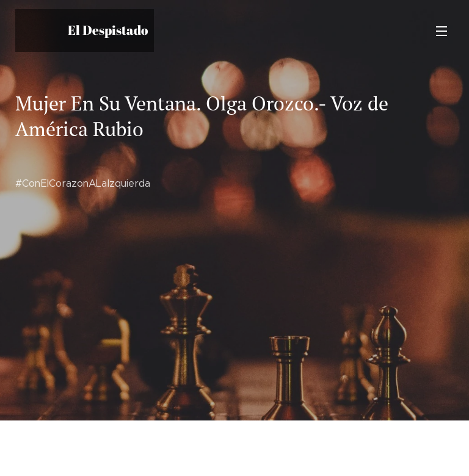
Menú (442, 31)
